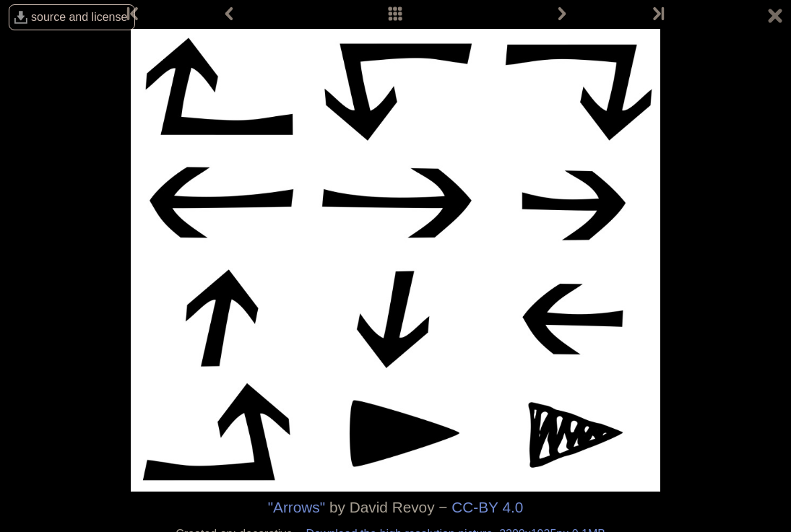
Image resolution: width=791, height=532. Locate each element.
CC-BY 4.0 (487, 507)
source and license (79, 17)
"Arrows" (297, 507)
